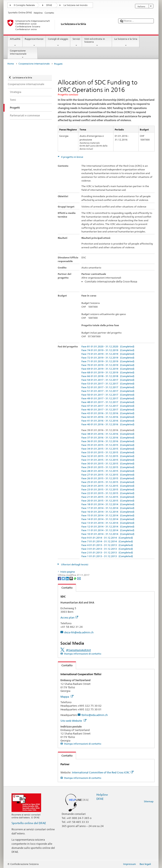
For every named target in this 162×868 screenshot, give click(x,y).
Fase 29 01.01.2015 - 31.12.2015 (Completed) (108, 467)
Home (11, 64)
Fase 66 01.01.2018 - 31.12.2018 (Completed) (108, 376)
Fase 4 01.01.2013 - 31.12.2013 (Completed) (107, 545)
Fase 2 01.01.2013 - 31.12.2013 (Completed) (107, 552)
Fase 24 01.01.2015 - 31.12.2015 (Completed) (108, 486)
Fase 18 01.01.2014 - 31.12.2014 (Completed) (108, 504)
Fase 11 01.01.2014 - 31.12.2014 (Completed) (108, 530)
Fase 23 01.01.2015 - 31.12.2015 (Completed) (108, 489)
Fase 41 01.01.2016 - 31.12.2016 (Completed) (108, 421)
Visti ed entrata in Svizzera (97, 42)
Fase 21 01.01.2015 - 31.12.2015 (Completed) (108, 497)
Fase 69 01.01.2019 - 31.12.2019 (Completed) (108, 369)
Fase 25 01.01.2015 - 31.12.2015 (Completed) (108, 482)
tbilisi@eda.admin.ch (95, 715)
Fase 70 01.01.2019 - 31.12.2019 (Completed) (108, 365)
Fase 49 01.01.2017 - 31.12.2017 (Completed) (108, 398)
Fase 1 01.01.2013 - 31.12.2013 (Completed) (107, 556)
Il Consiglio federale (24, 5)
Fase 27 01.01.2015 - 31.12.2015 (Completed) (108, 475)
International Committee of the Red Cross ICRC (103, 772)
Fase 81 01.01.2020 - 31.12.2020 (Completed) (108, 346)
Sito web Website (73, 721)
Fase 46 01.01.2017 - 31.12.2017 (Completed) (108, 409)
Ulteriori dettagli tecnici (74, 564)
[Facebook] (60, 578)
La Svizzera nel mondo (76, 5)
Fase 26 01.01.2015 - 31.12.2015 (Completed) (108, 478)
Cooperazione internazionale (23, 54)
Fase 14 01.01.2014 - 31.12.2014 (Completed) (108, 519)
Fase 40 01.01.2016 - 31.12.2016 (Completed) (108, 424)
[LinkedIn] (68, 578)
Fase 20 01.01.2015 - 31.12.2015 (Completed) (108, 501)
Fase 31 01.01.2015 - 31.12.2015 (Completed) (108, 460)
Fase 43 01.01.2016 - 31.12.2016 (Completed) (108, 413)
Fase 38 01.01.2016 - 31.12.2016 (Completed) (108, 434)
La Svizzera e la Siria (126, 42)
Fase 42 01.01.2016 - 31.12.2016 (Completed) (108, 417)
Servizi (76, 42)
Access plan (69, 617)
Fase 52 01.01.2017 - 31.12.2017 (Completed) (108, 387)
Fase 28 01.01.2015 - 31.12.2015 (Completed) (108, 471)
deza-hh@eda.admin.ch (79, 632)
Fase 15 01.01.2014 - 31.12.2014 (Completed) (108, 515)
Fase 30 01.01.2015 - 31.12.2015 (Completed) (108, 463)
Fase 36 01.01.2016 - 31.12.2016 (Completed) (108, 441)
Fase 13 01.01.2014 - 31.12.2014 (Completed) (108, 523)
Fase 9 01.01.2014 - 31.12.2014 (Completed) (107, 538)
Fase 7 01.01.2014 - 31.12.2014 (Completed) (107, 541)
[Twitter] (64, 578)
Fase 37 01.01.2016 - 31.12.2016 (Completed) (108, 438)
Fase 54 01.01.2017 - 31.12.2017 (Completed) (108, 380)
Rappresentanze (34, 42)
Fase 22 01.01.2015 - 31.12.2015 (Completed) (108, 493)
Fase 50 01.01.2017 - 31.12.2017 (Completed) (108, 395)
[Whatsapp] (75, 578)
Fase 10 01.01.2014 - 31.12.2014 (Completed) (108, 534)
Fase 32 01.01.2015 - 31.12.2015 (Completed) (108, 456)
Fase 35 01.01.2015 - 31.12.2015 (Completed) (108, 445)
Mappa (67, 697)
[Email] (79, 578)
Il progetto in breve (72, 157)
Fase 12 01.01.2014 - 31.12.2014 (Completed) (108, 527)
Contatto (65, 588)
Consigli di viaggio (58, 42)
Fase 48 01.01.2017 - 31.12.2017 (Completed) (108, 402)
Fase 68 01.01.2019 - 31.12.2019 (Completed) (108, 372)
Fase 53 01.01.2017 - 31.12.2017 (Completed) (108, 384)
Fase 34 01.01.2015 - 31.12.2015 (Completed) (108, 449)
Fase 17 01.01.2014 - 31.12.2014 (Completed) (108, 508)
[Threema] (71, 578)
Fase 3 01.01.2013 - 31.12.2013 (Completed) (107, 549)
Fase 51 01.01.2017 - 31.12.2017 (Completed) (108, 391)
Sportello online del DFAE (29, 823)
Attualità (15, 42)
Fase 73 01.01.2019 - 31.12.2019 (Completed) (108, 354)
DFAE (49, 5)
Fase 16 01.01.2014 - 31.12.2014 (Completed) (108, 512)
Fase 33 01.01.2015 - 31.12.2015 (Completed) (108, 452)
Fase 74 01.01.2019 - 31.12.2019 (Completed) (108, 350)
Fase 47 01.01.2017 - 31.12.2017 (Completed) (108, 406)
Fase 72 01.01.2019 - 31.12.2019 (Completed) (108, 358)
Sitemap (149, 801)
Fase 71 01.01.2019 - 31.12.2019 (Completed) (108, 361)
